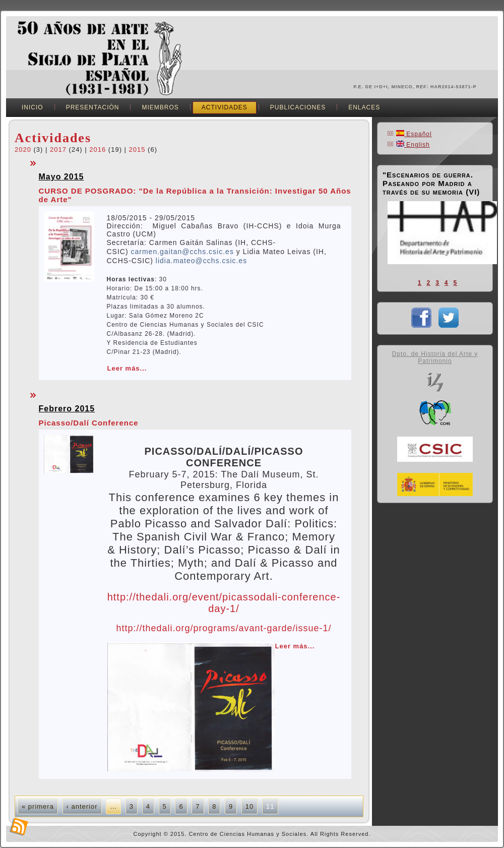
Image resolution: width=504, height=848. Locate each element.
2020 (23, 149)
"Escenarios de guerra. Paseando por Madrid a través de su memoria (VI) (431, 183)
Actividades (225, 107)
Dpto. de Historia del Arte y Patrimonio (435, 357)
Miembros (160, 107)
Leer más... (127, 368)
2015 (137, 149)
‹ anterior (82, 806)
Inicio (33, 107)
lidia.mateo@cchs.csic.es (201, 261)
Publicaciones (298, 107)
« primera (38, 806)
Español (414, 134)
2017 (58, 149)
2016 (98, 149)
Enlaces (364, 107)
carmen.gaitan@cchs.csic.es (182, 252)
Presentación (93, 107)
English (413, 145)
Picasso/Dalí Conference (89, 423)
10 (249, 806)
